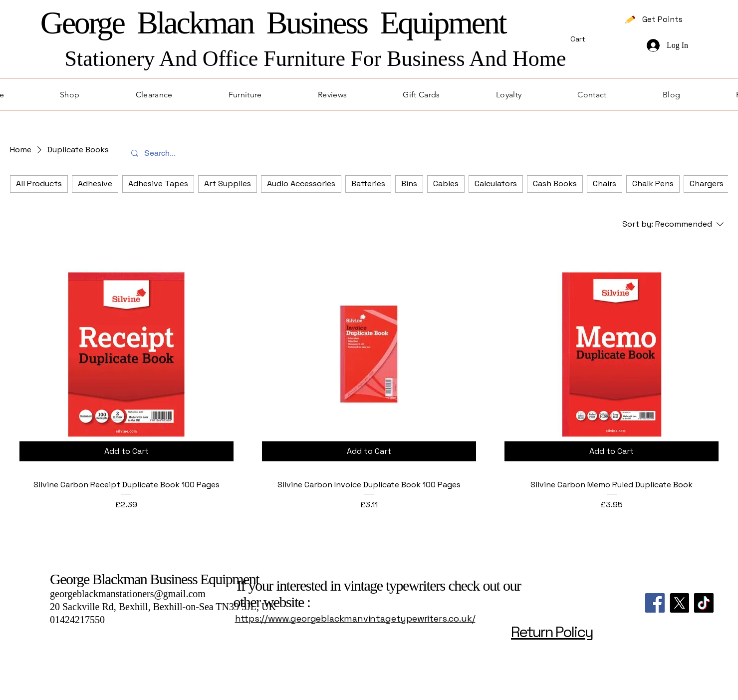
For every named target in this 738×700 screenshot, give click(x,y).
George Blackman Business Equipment (154, 579)
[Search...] (368, 154)
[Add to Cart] (126, 451)
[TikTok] (704, 603)
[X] (679, 603)
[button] (601, 39)
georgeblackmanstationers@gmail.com (128, 594)
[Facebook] (655, 603)
